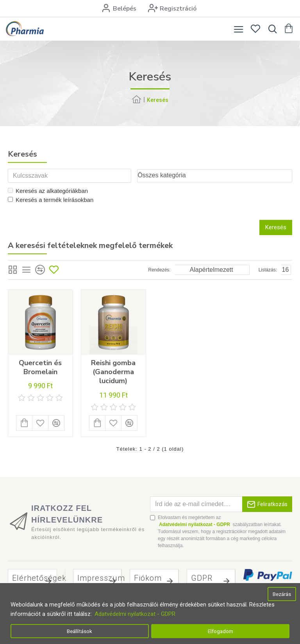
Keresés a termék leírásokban (51, 200)
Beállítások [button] (79, 631)
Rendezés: (159, 270)
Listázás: (268, 270)
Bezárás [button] (282, 594)
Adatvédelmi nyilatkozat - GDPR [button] (135, 614)
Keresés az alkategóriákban (48, 192)
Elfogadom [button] (221, 631)
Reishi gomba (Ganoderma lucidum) (113, 373)
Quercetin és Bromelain (40, 368)
